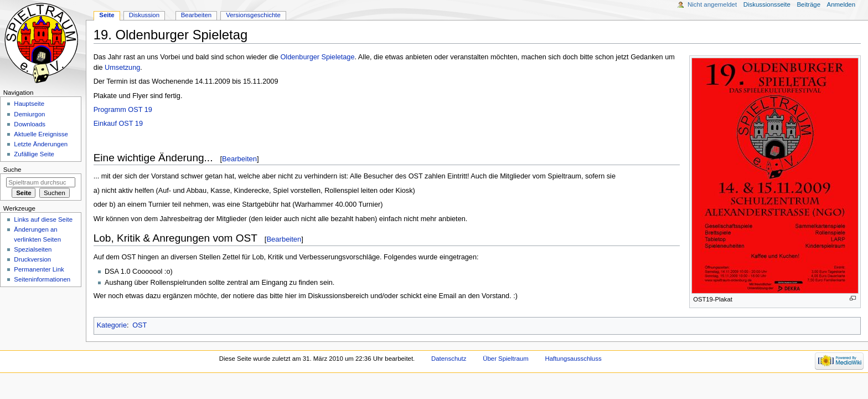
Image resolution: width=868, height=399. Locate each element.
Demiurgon (29, 114)
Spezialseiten (33, 249)
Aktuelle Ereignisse (41, 134)
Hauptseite (29, 104)
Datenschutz (449, 359)
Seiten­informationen (42, 279)
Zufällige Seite (34, 154)
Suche (12, 170)
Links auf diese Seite (43, 219)
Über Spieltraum (506, 359)
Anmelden (841, 4)
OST (139, 325)
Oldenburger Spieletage (317, 57)
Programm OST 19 (123, 110)
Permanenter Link (39, 269)
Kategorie (112, 325)
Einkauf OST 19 (118, 124)
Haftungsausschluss (573, 359)
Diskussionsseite (767, 4)
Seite (107, 15)
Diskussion (144, 15)
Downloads (30, 124)
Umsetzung (122, 68)
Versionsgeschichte (253, 15)
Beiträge (808, 4)
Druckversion (32, 259)
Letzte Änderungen (41, 144)
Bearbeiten (239, 159)
